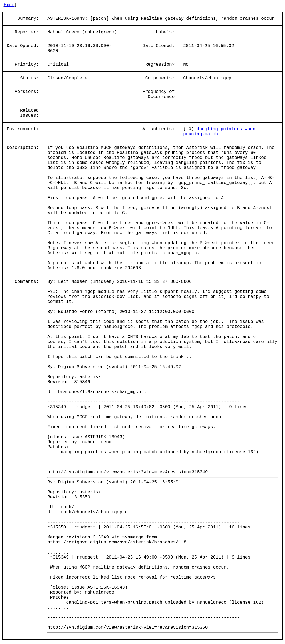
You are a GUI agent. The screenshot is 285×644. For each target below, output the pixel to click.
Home (9, 5)
